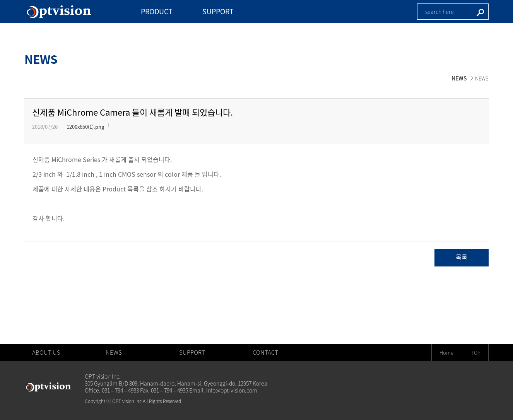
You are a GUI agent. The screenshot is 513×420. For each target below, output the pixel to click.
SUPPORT (218, 11)
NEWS (459, 78)
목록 (462, 258)
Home (446, 353)
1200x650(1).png (85, 127)
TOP (476, 353)
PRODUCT (157, 11)
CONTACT (265, 352)
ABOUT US (46, 352)
